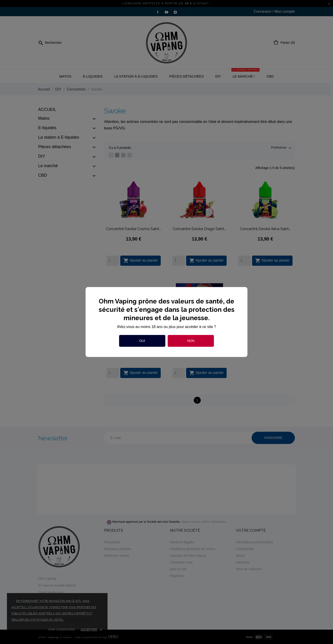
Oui (142, 341)
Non (191, 341)
